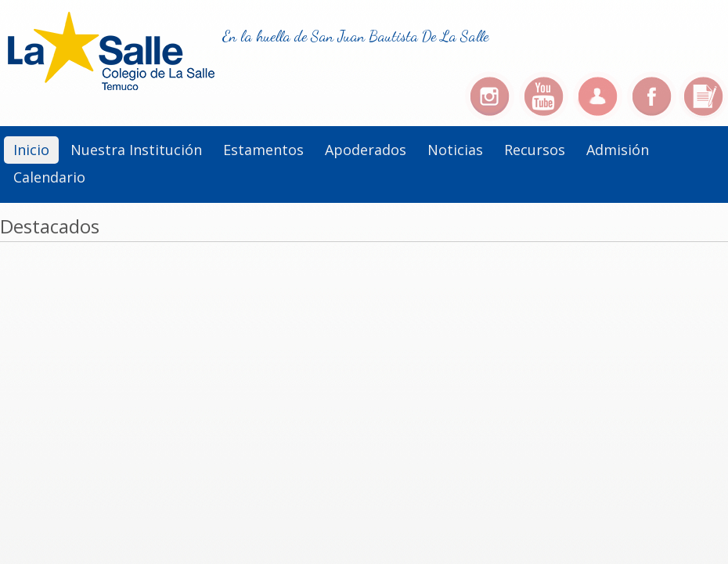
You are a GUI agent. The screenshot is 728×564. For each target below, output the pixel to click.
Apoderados (366, 150)
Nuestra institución (136, 150)
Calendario (49, 177)
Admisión (618, 150)
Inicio (31, 150)
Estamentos (263, 150)
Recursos (535, 150)
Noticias (455, 150)
